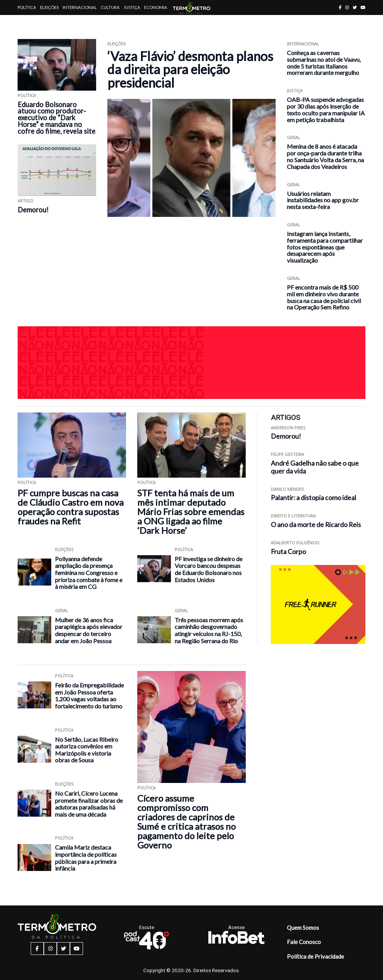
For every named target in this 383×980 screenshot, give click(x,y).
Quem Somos (303, 928)
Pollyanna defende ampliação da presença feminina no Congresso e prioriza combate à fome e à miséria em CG (89, 573)
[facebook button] (340, 7)
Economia (156, 7)
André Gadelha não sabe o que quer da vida (315, 467)
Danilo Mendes (287, 489)
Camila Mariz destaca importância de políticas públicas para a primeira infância (86, 858)
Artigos (27, 22)
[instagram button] (347, 7)
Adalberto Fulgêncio (295, 543)
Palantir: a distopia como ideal (313, 498)
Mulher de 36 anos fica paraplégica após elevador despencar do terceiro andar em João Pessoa (89, 630)
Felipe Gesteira (287, 454)
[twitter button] (355, 7)
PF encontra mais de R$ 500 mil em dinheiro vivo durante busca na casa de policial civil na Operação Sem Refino (324, 297)
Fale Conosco (304, 942)
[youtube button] (363, 7)
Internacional (80, 7)
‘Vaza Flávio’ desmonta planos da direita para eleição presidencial (190, 69)
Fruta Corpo (288, 552)
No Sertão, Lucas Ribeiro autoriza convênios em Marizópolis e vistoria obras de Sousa (87, 750)
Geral (293, 137)
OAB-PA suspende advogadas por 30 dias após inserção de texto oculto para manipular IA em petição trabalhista (326, 109)
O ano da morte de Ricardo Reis (316, 525)
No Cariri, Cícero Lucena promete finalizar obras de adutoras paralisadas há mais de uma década (89, 804)
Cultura (110, 7)
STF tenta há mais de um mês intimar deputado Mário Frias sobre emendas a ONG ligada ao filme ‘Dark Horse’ (191, 512)
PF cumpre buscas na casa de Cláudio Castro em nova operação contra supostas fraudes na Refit (71, 507)
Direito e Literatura (293, 516)
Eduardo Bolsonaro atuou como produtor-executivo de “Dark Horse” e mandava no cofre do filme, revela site (56, 118)
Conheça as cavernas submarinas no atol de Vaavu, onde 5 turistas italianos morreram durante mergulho (324, 63)
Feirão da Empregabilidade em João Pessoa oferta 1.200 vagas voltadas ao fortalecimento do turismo (89, 695)
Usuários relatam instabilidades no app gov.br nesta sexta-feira (323, 200)
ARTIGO (25, 201)
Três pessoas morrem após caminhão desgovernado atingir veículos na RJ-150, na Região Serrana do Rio (209, 630)
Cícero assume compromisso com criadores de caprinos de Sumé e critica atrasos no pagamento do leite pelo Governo (186, 822)
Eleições (49, 7)
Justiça (132, 7)
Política (27, 7)
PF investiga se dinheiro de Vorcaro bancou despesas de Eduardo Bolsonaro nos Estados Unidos (209, 569)
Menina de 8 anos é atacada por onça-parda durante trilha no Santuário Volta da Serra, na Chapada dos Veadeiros (325, 156)
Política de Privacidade (315, 956)
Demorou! (33, 210)
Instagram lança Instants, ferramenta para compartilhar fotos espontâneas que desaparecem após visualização (325, 247)
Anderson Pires (288, 428)
